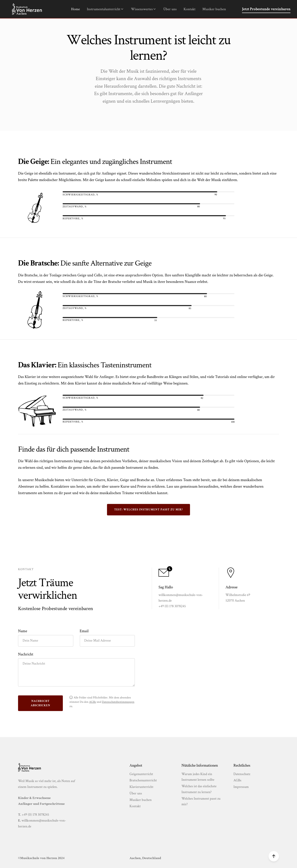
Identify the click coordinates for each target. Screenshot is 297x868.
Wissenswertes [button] (144, 9)
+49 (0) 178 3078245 (35, 815)
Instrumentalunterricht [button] (105, 9)
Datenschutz (242, 774)
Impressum (241, 787)
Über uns (170, 9)
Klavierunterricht (142, 787)
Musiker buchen (214, 9)
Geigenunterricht (141, 774)
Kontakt (189, 9)
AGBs (237, 780)
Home (76, 9)
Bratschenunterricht (143, 780)
